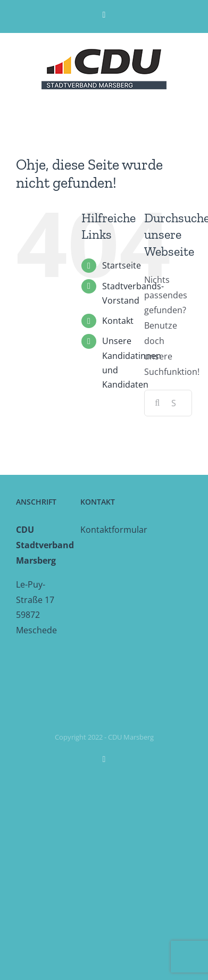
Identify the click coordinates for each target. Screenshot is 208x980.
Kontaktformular (114, 530)
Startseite (122, 265)
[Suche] (157, 403)
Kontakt (118, 321)
